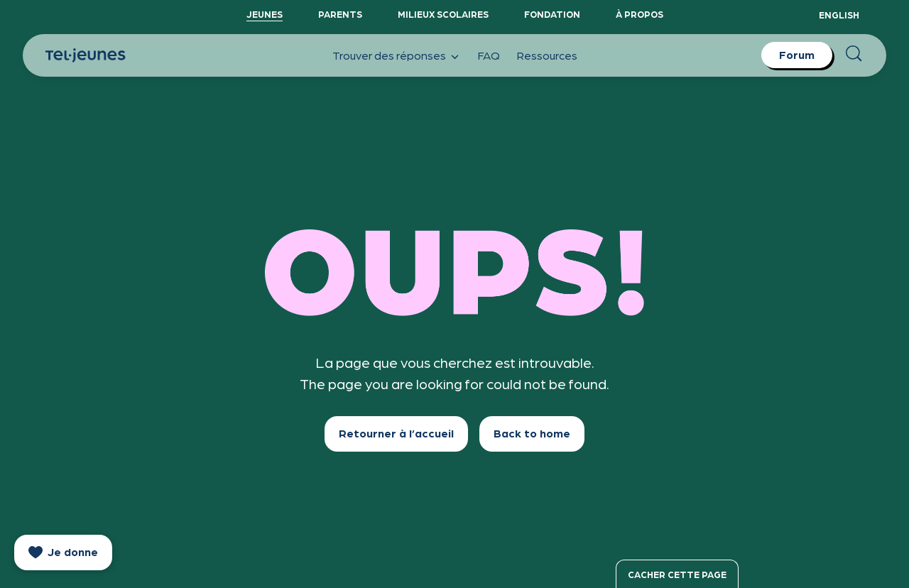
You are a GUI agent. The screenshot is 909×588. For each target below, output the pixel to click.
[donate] (63, 552)
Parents (340, 14)
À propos (639, 14)
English (839, 15)
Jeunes (265, 14)
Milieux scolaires (443, 14)
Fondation (552, 14)
